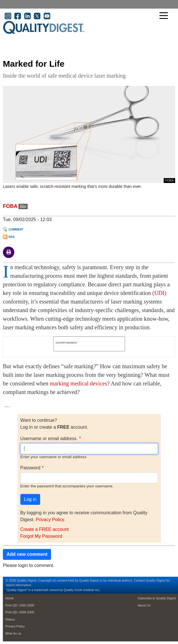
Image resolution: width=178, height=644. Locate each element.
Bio (23, 206)
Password (30, 468)
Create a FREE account (45, 529)
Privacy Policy (50, 520)
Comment (16, 230)
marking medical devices (79, 383)
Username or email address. (49, 439)
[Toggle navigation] (165, 16)
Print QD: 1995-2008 (20, 605)
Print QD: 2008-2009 (20, 612)
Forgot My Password (41, 536)
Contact (139, 580)
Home (9, 598)
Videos (10, 619)
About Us (144, 605)
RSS (12, 237)
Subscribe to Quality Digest (157, 598)
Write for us (13, 633)
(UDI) (159, 293)
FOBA (10, 206)
